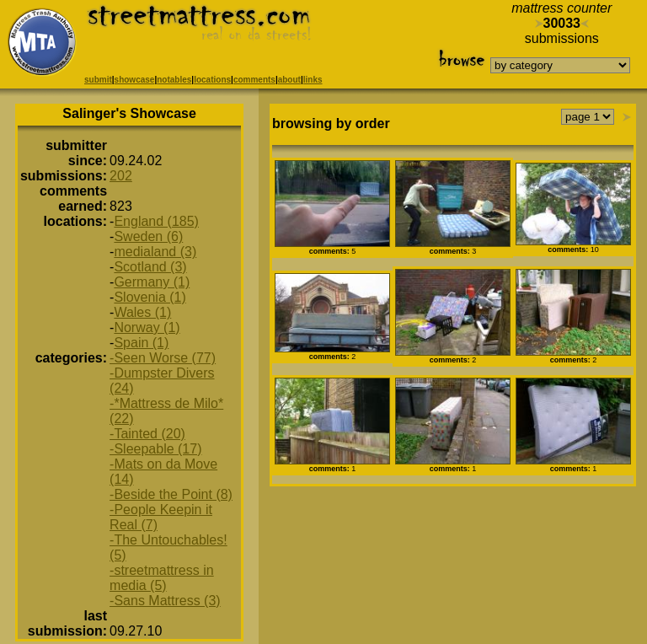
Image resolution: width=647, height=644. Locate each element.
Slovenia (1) (150, 297)
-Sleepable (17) (155, 449)
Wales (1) (142, 312)
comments (254, 80)
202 (121, 176)
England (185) (156, 221)
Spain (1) (141, 343)
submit (98, 80)
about (289, 80)
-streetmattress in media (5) (162, 578)
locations (212, 80)
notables (174, 80)
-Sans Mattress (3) (165, 601)
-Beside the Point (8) (171, 494)
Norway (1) (147, 327)
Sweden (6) (148, 236)
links (313, 80)
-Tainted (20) (147, 434)
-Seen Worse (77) (163, 358)
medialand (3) (155, 252)
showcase (135, 80)
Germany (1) (152, 282)
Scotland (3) (150, 267)
